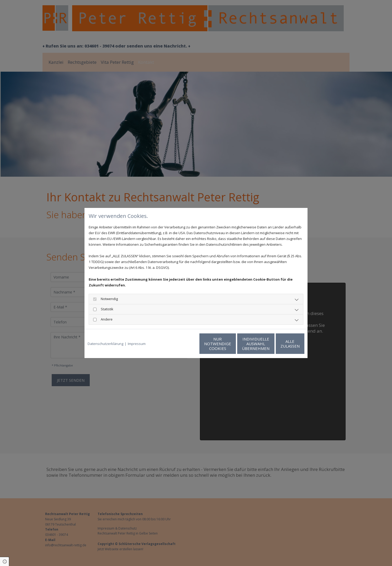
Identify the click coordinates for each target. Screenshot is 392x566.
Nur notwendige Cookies (180, 344)
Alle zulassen (280, 344)
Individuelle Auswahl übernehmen (230, 344)
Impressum (137, 344)
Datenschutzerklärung (105, 344)
